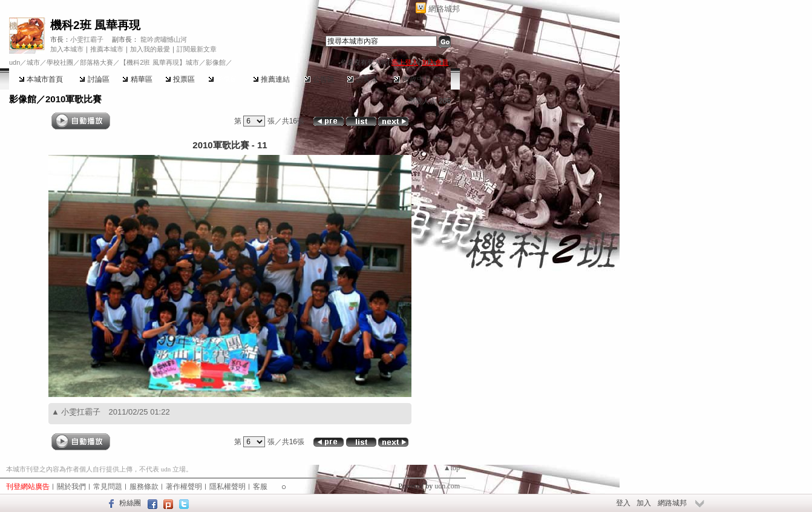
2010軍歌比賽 (74, 99)
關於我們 (71, 487)
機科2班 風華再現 (95, 25)
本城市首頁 (41, 79)
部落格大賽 (97, 62)
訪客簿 (362, 79)
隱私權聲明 (228, 487)
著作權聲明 (184, 487)
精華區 (137, 79)
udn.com (447, 486)
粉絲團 (130, 503)
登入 (623, 503)
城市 (33, 62)
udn (15, 62)
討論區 (94, 79)
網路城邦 (444, 9)
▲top (452, 468)
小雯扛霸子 (87, 39)
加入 (644, 503)
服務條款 (144, 487)
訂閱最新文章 (197, 49)
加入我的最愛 (150, 49)
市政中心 (417, 79)
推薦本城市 (107, 49)
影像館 (223, 79)
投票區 (180, 79)
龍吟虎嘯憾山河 (164, 39)
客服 (260, 487)
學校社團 (60, 62)
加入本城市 (67, 49)
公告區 (319, 79)
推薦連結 (271, 79)
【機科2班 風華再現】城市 (159, 62)
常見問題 (108, 487)
